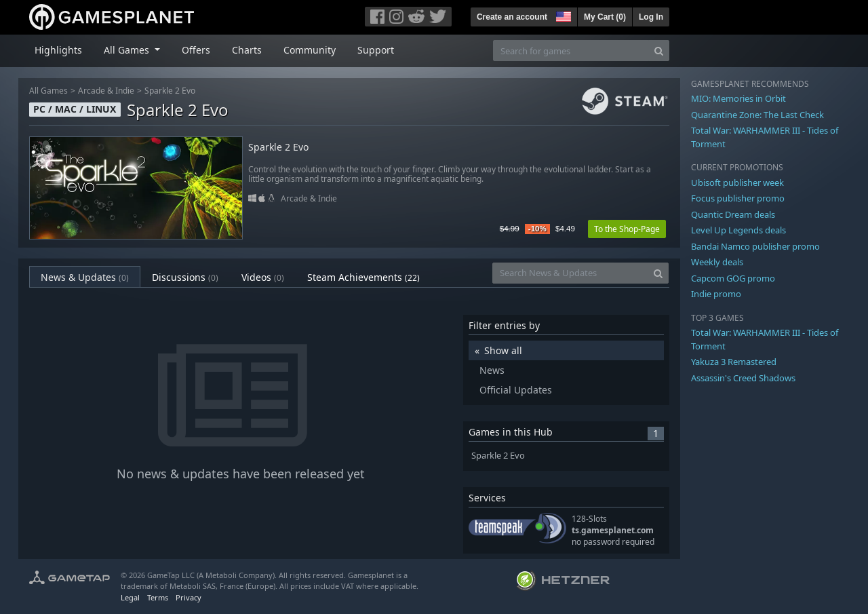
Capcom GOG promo (733, 278)
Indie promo (716, 294)
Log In (651, 17)
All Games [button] (128, 50)
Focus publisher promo (738, 198)
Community (310, 50)
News (492, 370)
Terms (158, 597)
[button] (562, 15)
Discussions (185, 277)
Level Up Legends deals (738, 230)
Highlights (58, 50)
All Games (48, 91)
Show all (503, 350)
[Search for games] (571, 51)
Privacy (189, 597)
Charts (247, 50)
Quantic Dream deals (733, 214)
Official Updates (516, 390)
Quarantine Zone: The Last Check (757, 115)
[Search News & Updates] (570, 273)
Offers (196, 50)
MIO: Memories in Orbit (738, 98)
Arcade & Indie (106, 91)
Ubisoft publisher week (737, 183)
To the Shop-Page (627, 229)
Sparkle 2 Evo (170, 91)
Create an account (512, 17)
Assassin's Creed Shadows (743, 378)
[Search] (659, 51)
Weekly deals (717, 262)
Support (376, 50)
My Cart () (605, 17)
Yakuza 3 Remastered (734, 362)
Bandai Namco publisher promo (755, 246)
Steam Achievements (363, 277)
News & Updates (85, 277)
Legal (130, 597)
